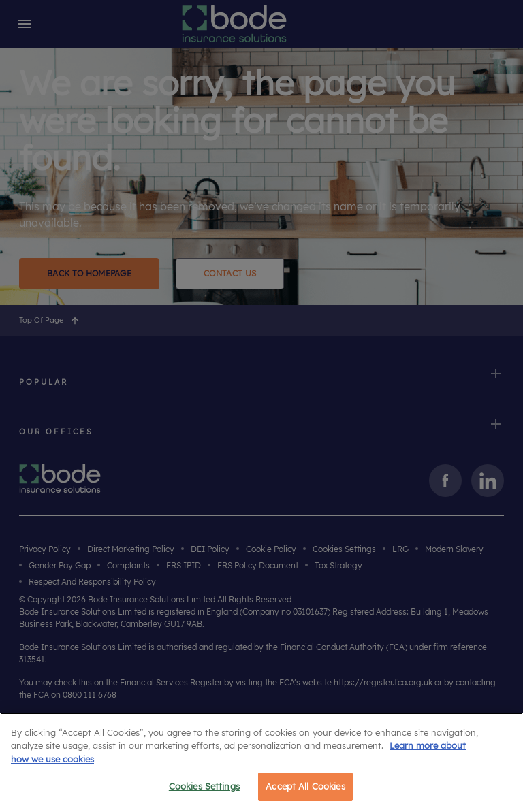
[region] (261, 762)
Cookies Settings (204, 786)
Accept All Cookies (305, 786)
